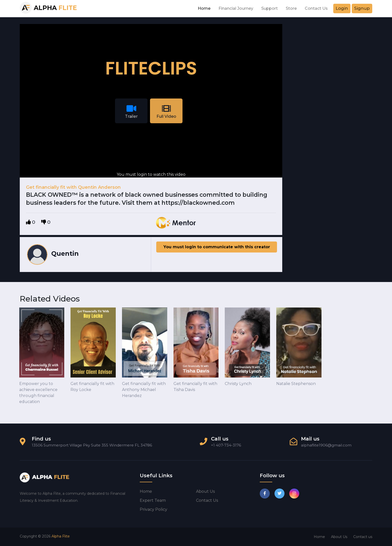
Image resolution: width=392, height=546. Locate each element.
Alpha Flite (61, 536)
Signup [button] (362, 8)
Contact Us (316, 8)
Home (204, 8)
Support (269, 8)
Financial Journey (236, 8)
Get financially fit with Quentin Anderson (73, 187)
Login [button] (342, 8)
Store (291, 8)
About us (205, 491)
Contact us (207, 500)
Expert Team (153, 500)
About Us (339, 537)
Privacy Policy (153, 509)
